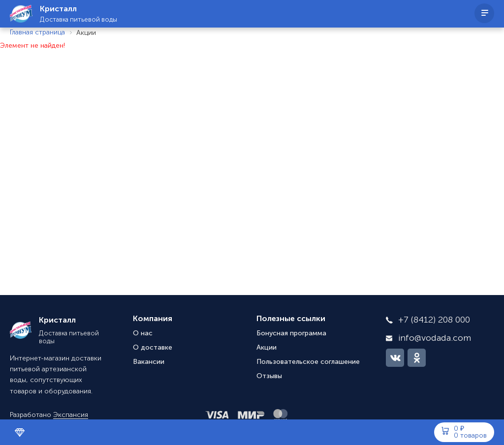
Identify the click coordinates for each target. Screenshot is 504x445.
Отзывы (269, 376)
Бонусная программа (291, 333)
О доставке (153, 348)
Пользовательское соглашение (308, 362)
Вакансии (149, 362)
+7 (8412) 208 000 (434, 320)
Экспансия (71, 415)
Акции (267, 348)
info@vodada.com (435, 338)
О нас (143, 333)
